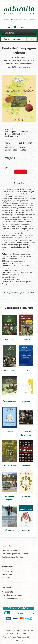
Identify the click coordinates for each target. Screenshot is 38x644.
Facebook (6, 577)
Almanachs (9, 339)
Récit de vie (9, 530)
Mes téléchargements (16, 20)
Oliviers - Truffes (9, 466)
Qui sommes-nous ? (10, 550)
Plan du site (7, 574)
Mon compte (6, 20)
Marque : (23, 57)
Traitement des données (12, 557)
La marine (9, 432)
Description (19, 183)
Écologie (26, 370)
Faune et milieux (9, 401)
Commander (32, 20)
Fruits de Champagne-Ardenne (20, 67)
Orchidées (26, 466)
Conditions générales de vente (15, 554)
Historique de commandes (13, 595)
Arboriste (26, 339)
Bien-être (26, 530)
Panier (25, 20)
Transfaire (9, 630)
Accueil (15, 57)
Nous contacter (9, 571)
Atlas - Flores (9, 370)
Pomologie (26, 496)
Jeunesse (26, 401)
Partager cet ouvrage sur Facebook (19, 292)
